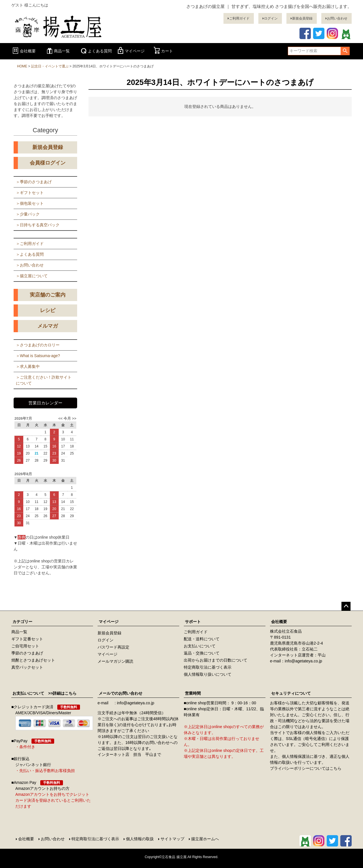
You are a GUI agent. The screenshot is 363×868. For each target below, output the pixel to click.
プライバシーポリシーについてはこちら (306, 768)
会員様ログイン (48, 163)
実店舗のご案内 (48, 295)
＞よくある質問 (30, 254)
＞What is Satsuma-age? (38, 356)
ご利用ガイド (239, 18)
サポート (193, 622)
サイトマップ (172, 839)
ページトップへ (346, 606)
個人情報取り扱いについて (208, 674)
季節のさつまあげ (27, 653)
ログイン (271, 18)
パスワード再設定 (113, 647)
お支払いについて (200, 646)
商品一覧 (58, 51)
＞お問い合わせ (30, 265)
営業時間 (193, 693)
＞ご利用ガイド (30, 244)
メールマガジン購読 (115, 661)
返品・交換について (202, 653)
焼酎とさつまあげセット (33, 660)
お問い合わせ (337, 18)
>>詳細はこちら (60, 693)
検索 (345, 51)
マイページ (130, 51)
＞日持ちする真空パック (38, 225)
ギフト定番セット (27, 639)
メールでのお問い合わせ (121, 693)
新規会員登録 (302, 18)
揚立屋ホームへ (205, 839)
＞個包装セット (30, 203)
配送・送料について (202, 639)
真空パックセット (27, 667)
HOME (22, 66)
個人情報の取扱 (140, 839)
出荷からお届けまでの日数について (216, 660)
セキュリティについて (291, 693)
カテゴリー (22, 622)
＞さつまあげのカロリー (38, 345)
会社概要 (24, 51)
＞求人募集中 (28, 366)
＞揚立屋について (32, 276)
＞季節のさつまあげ (34, 182)
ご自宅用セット (25, 646)
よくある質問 (96, 51)
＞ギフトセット (30, 193)
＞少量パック (28, 214)
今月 (67, 418)
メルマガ (48, 326)
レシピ (48, 310)
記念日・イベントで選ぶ (50, 66)
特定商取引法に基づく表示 (208, 667)
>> (74, 418)
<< (61, 418)
